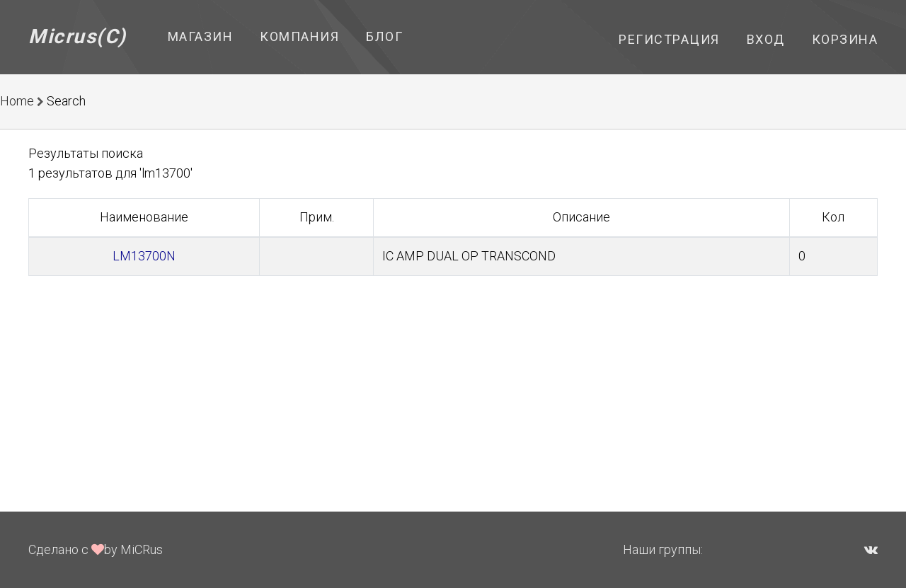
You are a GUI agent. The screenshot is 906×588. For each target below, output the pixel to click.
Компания (299, 36)
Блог (384, 36)
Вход (766, 39)
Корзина (845, 39)
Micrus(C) (78, 36)
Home (17, 101)
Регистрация (669, 39)
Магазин (201, 36)
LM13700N (144, 256)
